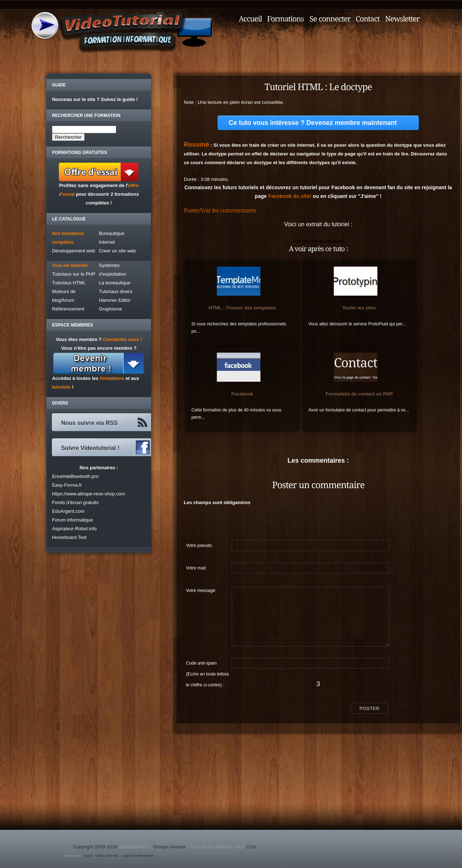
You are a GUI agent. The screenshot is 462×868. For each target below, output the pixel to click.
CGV (251, 847)
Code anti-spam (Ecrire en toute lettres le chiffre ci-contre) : (207, 665)
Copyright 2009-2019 (95, 847)
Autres (88, 856)
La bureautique (115, 283)
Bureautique (112, 233)
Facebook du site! (290, 196)
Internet (107, 242)
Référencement (68, 309)
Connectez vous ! (122, 339)
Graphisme (110, 309)
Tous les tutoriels (70, 265)
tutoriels (61, 387)
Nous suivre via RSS (89, 423)
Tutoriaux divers (115, 291)
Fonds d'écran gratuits (75, 502)
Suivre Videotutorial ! (90, 448)
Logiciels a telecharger (138, 856)
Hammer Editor (115, 300)
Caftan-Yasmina (107, 856)
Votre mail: (196, 568)
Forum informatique (72, 520)
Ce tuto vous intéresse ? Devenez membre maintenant (313, 123)
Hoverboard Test (69, 537)
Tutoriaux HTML (69, 283)
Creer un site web (117, 251)
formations (112, 378)
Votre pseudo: (199, 545)
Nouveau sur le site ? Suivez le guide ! (95, 99)
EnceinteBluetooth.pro (75, 476)
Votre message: (201, 591)
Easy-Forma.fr (67, 485)
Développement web (74, 251)
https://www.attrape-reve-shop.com (88, 494)
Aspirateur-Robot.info (74, 529)
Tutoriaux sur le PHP (74, 274)
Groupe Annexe (170, 847)
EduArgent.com (68, 511)
